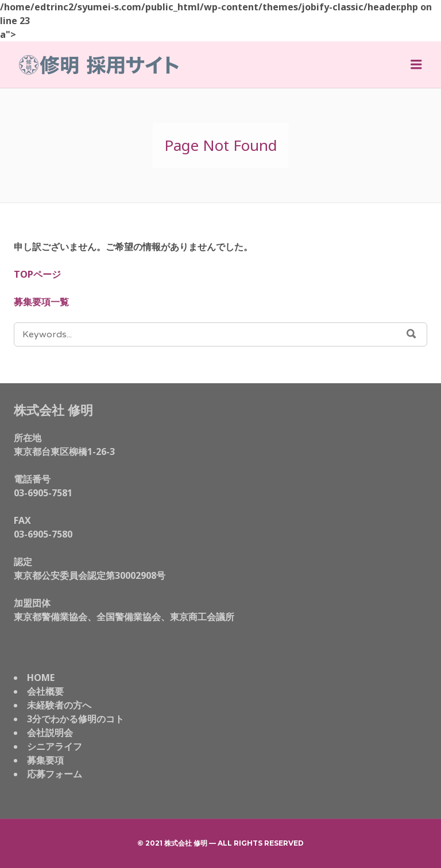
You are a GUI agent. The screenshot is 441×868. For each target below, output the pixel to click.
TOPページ (37, 274)
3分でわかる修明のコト (76, 719)
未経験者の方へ (59, 705)
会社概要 (45, 691)
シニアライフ (55, 746)
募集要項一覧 (41, 302)
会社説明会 (50, 733)
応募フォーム (55, 774)
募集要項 (45, 760)
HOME (41, 678)
